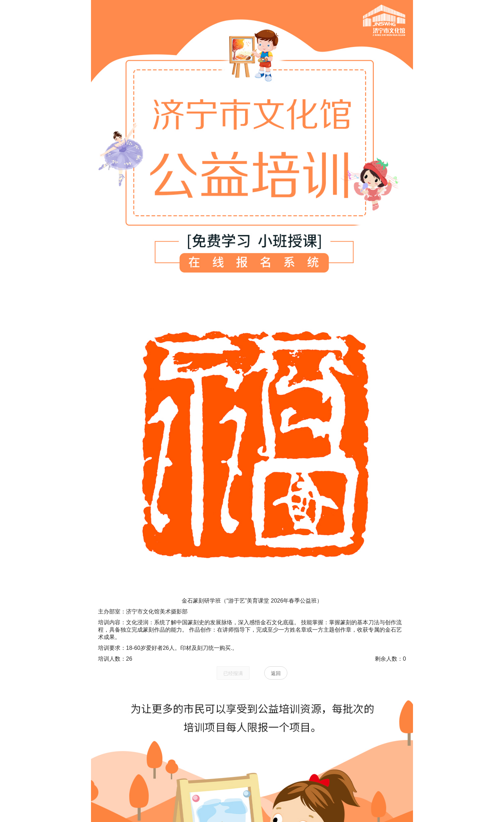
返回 (276, 673)
